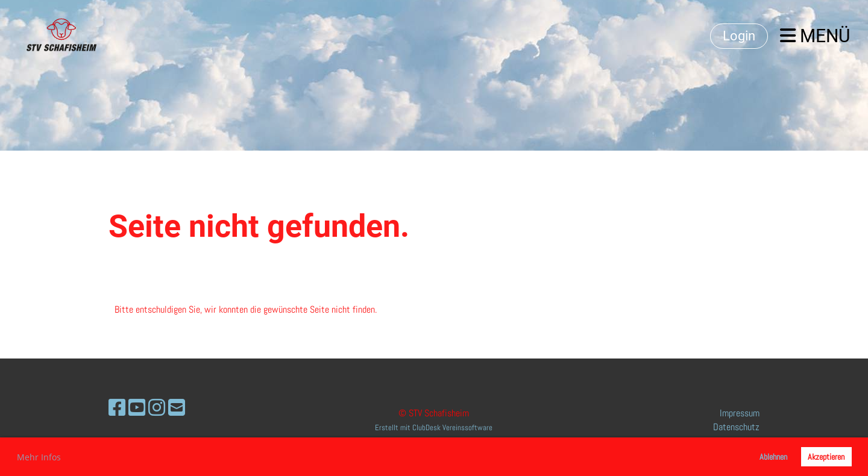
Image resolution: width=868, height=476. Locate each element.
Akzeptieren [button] (826, 457)
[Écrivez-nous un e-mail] (177, 408)
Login (739, 36)
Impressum (740, 413)
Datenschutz (736, 427)
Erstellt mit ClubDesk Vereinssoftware (434, 427)
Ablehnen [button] (773, 457)
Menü (815, 36)
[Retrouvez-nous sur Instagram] (157, 408)
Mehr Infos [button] (39, 457)
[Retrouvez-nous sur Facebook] (117, 408)
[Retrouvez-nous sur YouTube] (137, 408)
